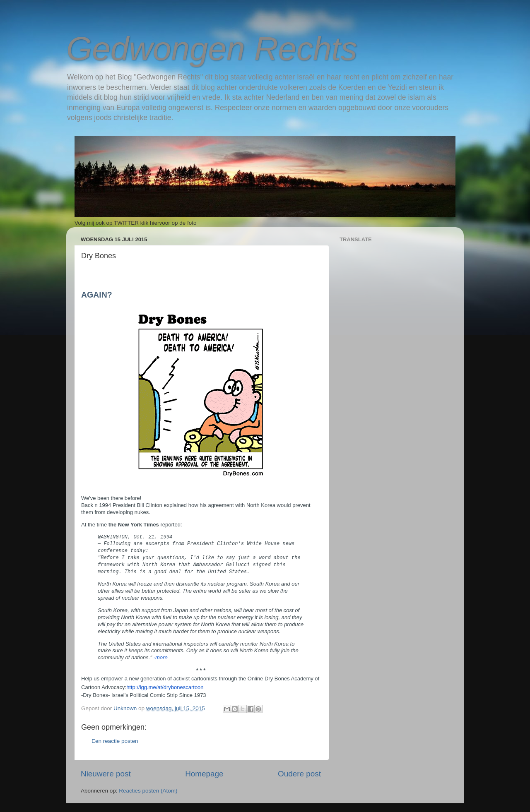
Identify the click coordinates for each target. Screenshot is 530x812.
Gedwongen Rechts (212, 49)
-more (161, 657)
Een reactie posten (115, 741)
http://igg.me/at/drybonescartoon (165, 687)
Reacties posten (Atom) (148, 791)
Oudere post (299, 774)
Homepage (204, 774)
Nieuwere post (106, 774)
